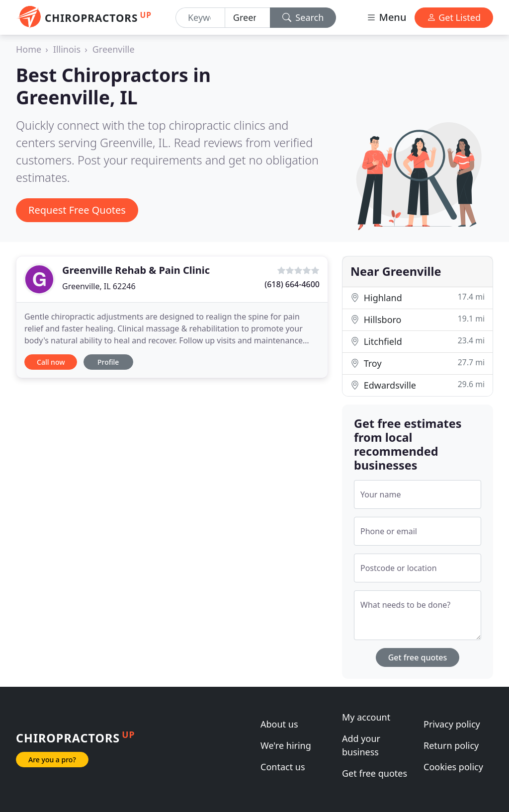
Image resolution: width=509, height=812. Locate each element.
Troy (418, 363)
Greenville (114, 49)
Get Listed (454, 17)
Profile (108, 362)
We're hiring (286, 745)
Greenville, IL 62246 (99, 286)
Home (29, 49)
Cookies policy (453, 767)
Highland (418, 297)
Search (303, 17)
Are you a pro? (52, 760)
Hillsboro (418, 319)
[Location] (248, 18)
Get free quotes (418, 657)
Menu (386, 17)
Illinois (67, 49)
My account (366, 717)
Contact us (283, 767)
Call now (51, 362)
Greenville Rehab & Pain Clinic (136, 270)
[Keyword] (200, 18)
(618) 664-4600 (292, 284)
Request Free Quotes (77, 210)
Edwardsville (418, 385)
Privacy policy (452, 724)
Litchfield (418, 341)
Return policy (451, 745)
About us (279, 724)
